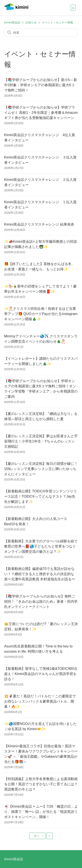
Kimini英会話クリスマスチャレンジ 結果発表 (39, 224)
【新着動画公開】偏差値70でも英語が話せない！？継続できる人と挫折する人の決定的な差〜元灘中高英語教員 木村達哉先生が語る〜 (40, 574)
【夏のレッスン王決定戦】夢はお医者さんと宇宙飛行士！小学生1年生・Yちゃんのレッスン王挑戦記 (41, 441)
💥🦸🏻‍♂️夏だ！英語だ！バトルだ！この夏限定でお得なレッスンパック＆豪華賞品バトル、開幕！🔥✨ (40, 701)
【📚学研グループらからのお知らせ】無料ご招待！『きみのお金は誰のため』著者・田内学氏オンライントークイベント (41, 601)
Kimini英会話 (12, 22)
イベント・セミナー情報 (57, 22)
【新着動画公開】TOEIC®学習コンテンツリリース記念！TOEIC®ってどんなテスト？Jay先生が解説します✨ (40, 496)
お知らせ (31, 22)
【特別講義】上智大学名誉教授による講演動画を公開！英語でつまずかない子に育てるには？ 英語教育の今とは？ (41, 784)
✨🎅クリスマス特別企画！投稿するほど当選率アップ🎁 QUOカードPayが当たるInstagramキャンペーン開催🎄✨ (41, 314)
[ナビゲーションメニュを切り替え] (73, 8)
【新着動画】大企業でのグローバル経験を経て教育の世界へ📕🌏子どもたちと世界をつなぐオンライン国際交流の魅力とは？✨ (41, 546)
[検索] (41, 33)
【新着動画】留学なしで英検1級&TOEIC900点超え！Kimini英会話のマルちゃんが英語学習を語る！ (41, 674)
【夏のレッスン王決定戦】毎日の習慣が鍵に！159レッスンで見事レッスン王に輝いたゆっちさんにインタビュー (41, 469)
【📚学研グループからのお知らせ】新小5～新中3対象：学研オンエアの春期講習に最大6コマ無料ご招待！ (41, 85)
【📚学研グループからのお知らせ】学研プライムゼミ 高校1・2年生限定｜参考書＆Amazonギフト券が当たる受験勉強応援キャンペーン (41, 113)
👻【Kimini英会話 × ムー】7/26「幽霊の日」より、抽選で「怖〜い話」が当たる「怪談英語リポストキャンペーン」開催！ (41, 812)
